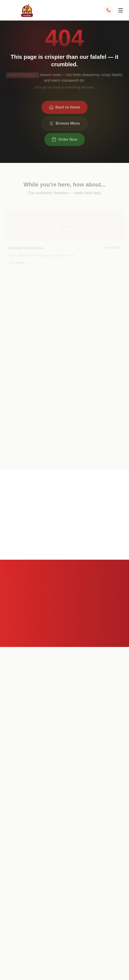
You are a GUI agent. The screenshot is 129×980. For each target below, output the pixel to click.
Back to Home (65, 109)
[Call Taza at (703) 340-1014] (109, 10)
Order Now (64, 141)
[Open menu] (121, 10)
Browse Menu (64, 125)
